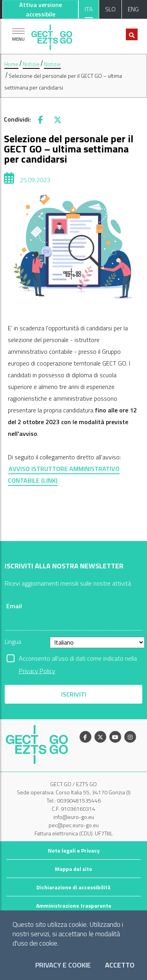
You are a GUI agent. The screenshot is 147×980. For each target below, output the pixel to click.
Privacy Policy (37, 671)
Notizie (31, 64)
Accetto (120, 965)
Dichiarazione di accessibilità (73, 887)
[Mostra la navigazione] (18, 35)
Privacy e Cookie (63, 965)
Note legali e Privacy (74, 850)
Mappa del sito (73, 869)
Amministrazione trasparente (74, 906)
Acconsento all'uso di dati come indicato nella (78, 659)
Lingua (13, 641)
